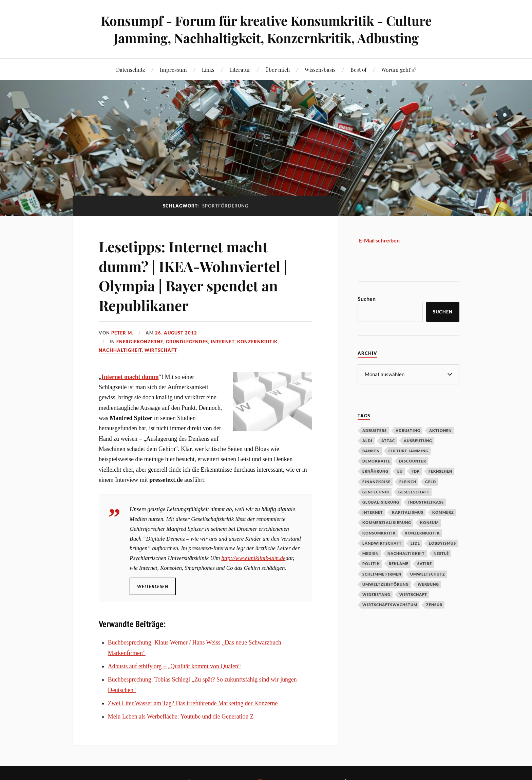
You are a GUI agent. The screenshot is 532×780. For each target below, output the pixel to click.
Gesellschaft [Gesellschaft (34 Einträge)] (414, 492)
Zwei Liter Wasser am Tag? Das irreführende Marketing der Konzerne (193, 703)
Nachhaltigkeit (120, 350)
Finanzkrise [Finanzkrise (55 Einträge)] (376, 481)
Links (208, 69)
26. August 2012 (176, 333)
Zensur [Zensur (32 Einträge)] (434, 604)
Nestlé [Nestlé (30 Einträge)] (441, 553)
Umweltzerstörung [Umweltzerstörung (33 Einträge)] (386, 584)
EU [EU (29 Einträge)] (400, 471)
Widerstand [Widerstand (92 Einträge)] (376, 594)
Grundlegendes (187, 342)
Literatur (240, 69)
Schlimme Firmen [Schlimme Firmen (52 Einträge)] (382, 574)
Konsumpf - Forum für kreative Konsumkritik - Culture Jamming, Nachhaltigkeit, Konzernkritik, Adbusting (266, 29)
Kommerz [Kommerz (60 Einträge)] (443, 512)
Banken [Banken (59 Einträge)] (371, 450)
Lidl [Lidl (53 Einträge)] (415, 543)
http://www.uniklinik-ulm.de (254, 558)
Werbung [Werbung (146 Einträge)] (428, 584)
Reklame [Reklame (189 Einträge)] (399, 563)
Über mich (278, 69)
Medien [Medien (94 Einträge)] (370, 553)
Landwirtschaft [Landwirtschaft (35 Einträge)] (382, 543)
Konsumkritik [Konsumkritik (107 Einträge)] (379, 533)
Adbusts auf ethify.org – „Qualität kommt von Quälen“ (174, 666)
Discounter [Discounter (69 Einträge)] (413, 461)
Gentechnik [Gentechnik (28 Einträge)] (376, 492)
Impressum (173, 69)
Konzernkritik (257, 342)
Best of (358, 69)
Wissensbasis (320, 69)
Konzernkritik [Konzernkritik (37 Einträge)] (422, 533)
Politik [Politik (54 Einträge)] (371, 563)
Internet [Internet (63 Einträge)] (373, 512)
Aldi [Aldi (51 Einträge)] (367, 440)
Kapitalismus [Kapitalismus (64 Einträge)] (408, 512)
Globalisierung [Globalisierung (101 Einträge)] (381, 502)
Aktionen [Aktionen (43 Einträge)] (440, 430)
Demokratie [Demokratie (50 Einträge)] (376, 461)
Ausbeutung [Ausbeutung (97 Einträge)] (418, 440)
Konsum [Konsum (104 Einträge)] (429, 522)
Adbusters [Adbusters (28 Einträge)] (375, 430)
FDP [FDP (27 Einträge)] (416, 471)
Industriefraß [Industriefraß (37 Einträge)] (426, 502)
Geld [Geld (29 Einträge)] (431, 481)
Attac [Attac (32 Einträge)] (388, 440)
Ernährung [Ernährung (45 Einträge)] (375, 471)
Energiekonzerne (140, 342)
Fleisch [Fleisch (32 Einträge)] (408, 481)
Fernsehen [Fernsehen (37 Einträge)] (440, 471)
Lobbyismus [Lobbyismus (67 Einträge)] (442, 543)
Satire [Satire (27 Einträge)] (425, 563)
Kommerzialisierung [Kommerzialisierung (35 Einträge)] (387, 522)
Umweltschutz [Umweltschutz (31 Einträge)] (428, 574)
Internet (223, 342)
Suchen (367, 299)
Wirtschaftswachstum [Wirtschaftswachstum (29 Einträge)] (390, 604)
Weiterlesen (153, 586)
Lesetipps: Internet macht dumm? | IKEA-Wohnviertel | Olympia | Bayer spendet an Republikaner (197, 275)
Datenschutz (130, 69)
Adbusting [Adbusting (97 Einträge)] (408, 430)
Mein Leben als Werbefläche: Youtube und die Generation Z (181, 716)
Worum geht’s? (399, 69)
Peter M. (122, 333)
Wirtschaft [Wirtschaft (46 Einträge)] (413, 594)
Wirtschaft (161, 350)
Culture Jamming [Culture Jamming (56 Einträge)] (408, 450)
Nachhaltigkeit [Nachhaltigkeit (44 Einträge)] (406, 553)
